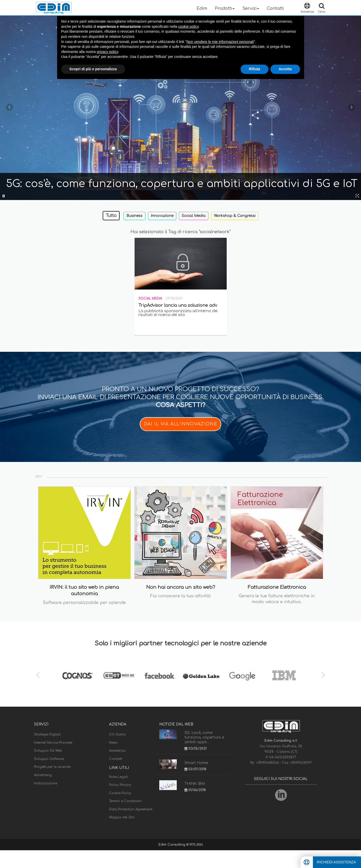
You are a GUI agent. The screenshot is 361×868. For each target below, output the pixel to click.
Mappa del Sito (122, 817)
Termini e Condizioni (125, 801)
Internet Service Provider (53, 743)
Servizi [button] (251, 8)
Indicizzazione (46, 783)
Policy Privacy (120, 785)
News (113, 743)
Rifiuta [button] (254, 69)
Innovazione (162, 216)
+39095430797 (301, 763)
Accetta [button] (285, 69)
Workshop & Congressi (235, 216)
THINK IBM (195, 784)
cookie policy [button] (188, 27)
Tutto (111, 216)
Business (134, 216)
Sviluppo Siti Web (48, 751)
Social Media (194, 216)
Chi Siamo (117, 734)
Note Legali (118, 777)
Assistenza (117, 751)
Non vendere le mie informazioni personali (220, 42)
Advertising (43, 775)
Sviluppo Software (49, 759)
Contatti (275, 8)
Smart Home (196, 763)
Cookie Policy (120, 793)
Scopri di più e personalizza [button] (93, 69)
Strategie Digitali (47, 734)
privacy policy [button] (107, 52)
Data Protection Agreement (131, 809)
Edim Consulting (172, 845)
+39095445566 (268, 763)
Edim (202, 8)
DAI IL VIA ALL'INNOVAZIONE (181, 424)
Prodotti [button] (225, 8)
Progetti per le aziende (52, 767)
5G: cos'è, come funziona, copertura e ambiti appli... (204, 737)
